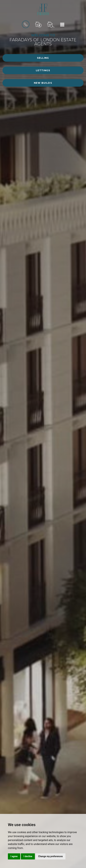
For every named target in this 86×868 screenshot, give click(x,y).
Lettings (43, 70)
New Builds (43, 83)
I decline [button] (28, 856)
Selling (43, 58)
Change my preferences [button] (50, 856)
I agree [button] (14, 856)
